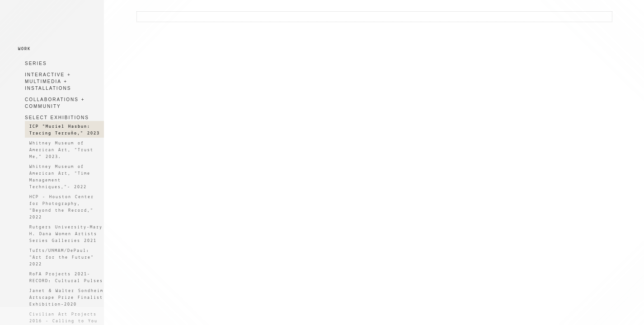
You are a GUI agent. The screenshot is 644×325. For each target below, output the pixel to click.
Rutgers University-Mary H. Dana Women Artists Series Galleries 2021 (66, 234)
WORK (24, 49)
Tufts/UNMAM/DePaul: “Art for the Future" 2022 (62, 258)
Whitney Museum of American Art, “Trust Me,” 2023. (61, 150)
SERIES (36, 63)
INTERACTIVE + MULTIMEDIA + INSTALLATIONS (48, 81)
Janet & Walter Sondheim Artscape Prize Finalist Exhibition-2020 (66, 298)
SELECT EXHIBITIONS (57, 118)
